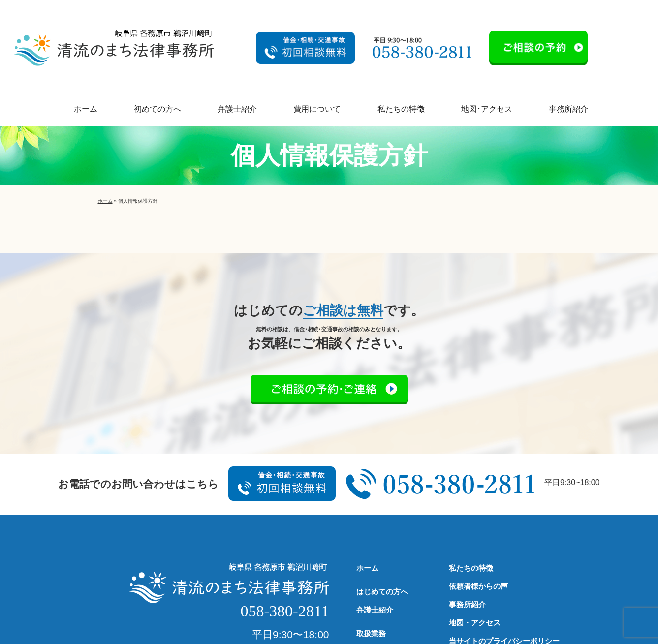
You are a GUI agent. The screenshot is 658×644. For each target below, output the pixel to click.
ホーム (86, 109)
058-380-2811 (284, 611)
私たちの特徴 (401, 109)
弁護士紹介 (237, 109)
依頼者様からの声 (478, 586)
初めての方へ (157, 109)
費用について (317, 109)
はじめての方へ (382, 592)
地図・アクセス (475, 623)
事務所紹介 (568, 109)
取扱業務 (371, 633)
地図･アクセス (487, 109)
